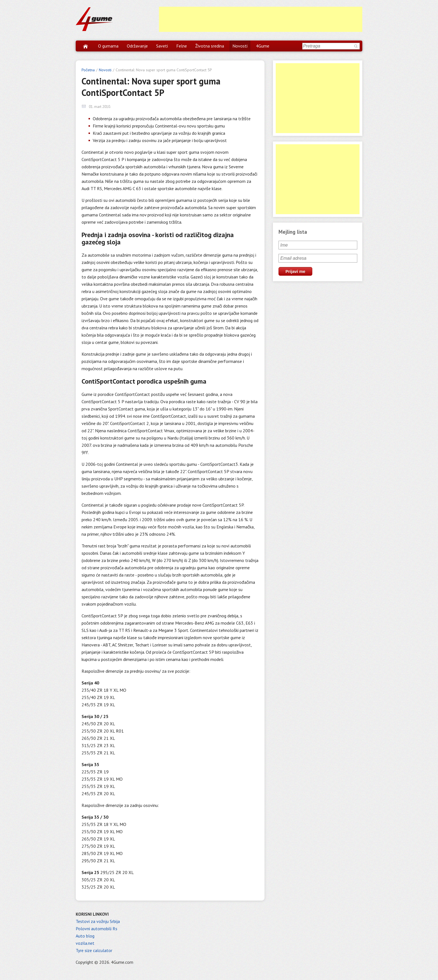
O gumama (108, 46)
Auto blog (85, 936)
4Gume (263, 46)
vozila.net (85, 943)
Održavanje (137, 46)
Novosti (240, 46)
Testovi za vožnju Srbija (98, 921)
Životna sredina (210, 46)
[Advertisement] (261, 19)
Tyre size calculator (94, 950)
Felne (182, 46)
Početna (88, 70)
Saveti (162, 46)
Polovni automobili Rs (97, 929)
